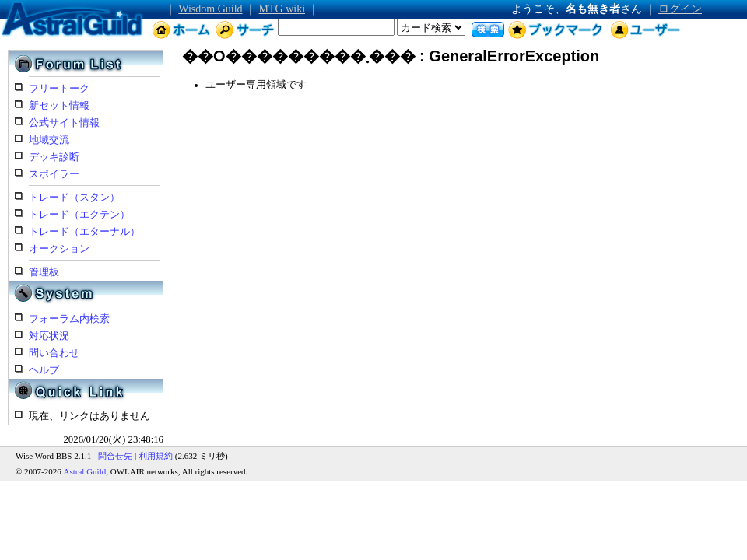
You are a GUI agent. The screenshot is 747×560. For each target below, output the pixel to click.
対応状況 (49, 336)
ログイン (680, 9)
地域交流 (49, 140)
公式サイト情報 (64, 123)
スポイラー (54, 174)
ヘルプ (44, 370)
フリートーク (59, 89)
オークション (59, 249)
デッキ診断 (54, 157)
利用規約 (156, 456)
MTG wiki (282, 9)
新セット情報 (59, 106)
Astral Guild (85, 471)
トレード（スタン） (74, 198)
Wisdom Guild (210, 9)
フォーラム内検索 (69, 319)
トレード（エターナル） (84, 232)
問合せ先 (115, 456)
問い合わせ (54, 353)
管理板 (44, 272)
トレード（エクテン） (79, 215)
